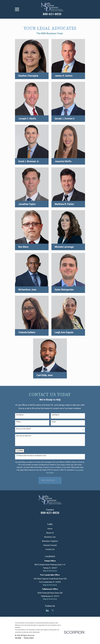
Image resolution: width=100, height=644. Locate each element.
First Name (20, 415)
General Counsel (50, 545)
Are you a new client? (23, 429)
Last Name (55, 415)
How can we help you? (24, 436)
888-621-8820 (52, 14)
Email (54, 422)
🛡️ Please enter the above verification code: (31, 456)
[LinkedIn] (47, 610)
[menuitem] (18, 638)
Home (50, 529)
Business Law (50, 537)
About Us (50, 533)
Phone (18, 422)
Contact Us (50, 549)
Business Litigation (50, 541)
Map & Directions (50, 571)
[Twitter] (53, 610)
